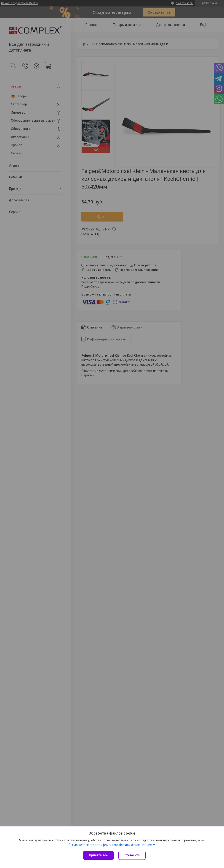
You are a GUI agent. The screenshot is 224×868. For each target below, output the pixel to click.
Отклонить (132, 855)
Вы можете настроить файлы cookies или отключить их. (111, 845)
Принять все (98, 855)
